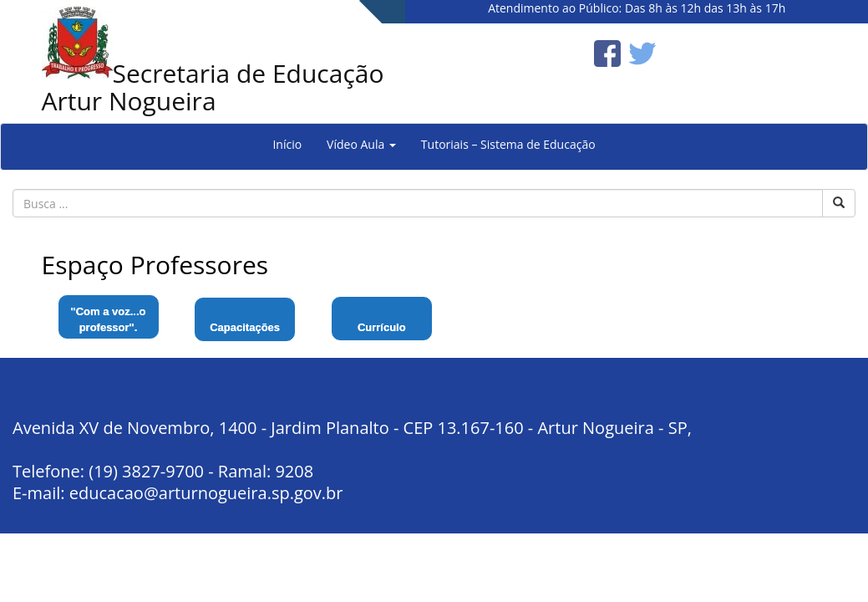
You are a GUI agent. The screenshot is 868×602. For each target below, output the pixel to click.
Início (287, 144)
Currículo (382, 327)
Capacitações (245, 327)
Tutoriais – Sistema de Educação (508, 144)
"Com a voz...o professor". (109, 319)
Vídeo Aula (361, 144)
